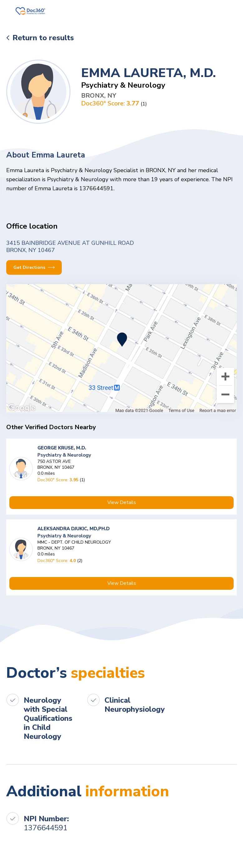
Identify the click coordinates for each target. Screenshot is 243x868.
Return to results (43, 38)
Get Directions (34, 267)
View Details (122, 502)
